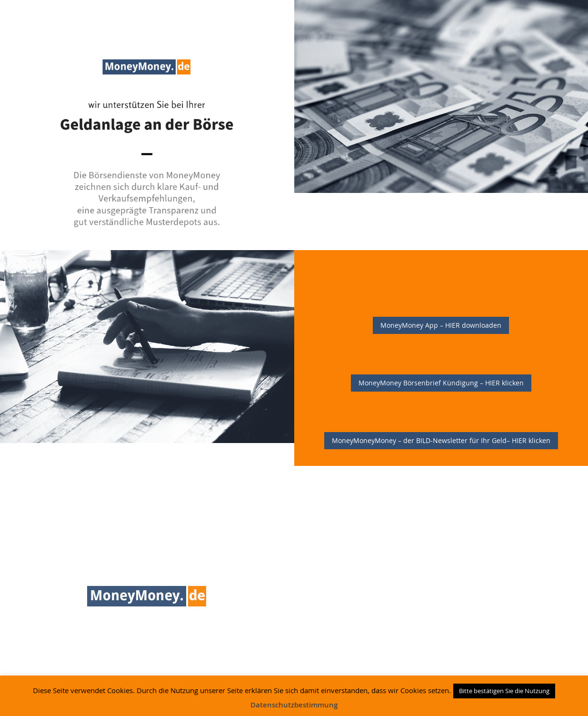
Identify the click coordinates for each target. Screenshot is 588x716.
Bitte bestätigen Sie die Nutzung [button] (504, 691)
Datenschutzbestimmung (294, 705)
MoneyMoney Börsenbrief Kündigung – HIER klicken (441, 383)
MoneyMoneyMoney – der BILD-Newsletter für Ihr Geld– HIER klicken (441, 440)
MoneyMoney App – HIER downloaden (441, 325)
